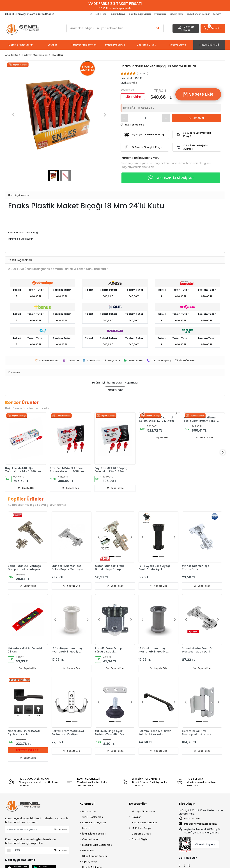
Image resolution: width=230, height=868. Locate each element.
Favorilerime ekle (132, 125)
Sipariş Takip (177, 14)
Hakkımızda (89, 812)
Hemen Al (196, 118)
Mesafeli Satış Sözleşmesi (97, 845)
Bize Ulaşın (187, 804)
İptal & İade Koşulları (94, 834)
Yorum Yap (115, 390)
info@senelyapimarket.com (198, 824)
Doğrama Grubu (141, 834)
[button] (213, 28)
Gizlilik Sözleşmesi (93, 817)
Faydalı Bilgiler (140, 840)
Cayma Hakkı (90, 840)
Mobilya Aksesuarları (144, 812)
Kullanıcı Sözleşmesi (94, 823)
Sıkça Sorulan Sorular (198, 14)
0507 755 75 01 (190, 819)
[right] (225, 453)
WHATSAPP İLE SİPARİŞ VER (171, 178)
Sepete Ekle (198, 94)
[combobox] (10, 851)
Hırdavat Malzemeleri (144, 823)
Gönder (60, 830)
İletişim (217, 14)
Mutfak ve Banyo (141, 828)
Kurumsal (87, 804)
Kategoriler (138, 804)
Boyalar (136, 817)
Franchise (88, 851)
